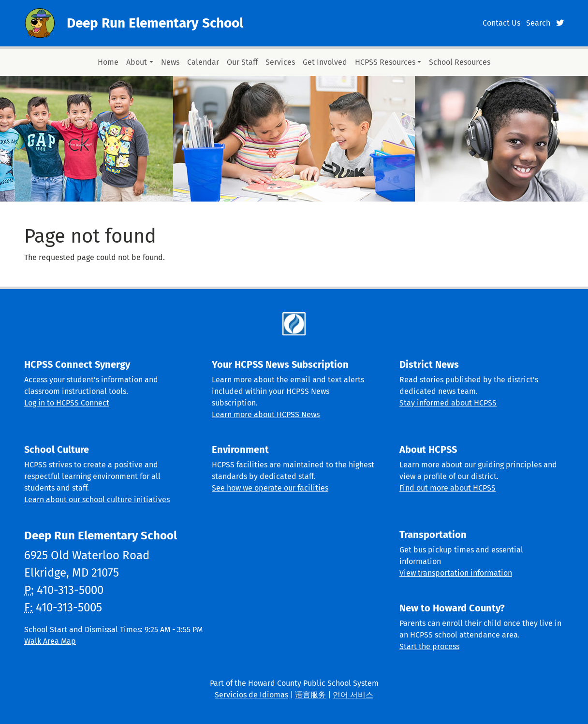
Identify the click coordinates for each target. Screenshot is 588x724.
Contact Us (501, 23)
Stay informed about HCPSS (448, 403)
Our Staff (242, 62)
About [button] (137, 62)
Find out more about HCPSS (448, 488)
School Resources (460, 62)
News (170, 62)
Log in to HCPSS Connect (67, 403)
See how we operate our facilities (270, 488)
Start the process (429, 646)
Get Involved (325, 62)
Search (538, 23)
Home (108, 62)
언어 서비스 (353, 695)
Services (280, 62)
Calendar (203, 62)
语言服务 (310, 695)
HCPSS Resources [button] (385, 62)
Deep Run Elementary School (155, 23)
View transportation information (456, 573)
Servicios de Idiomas (251, 695)
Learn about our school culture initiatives (97, 500)
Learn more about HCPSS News (266, 414)
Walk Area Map (50, 641)
